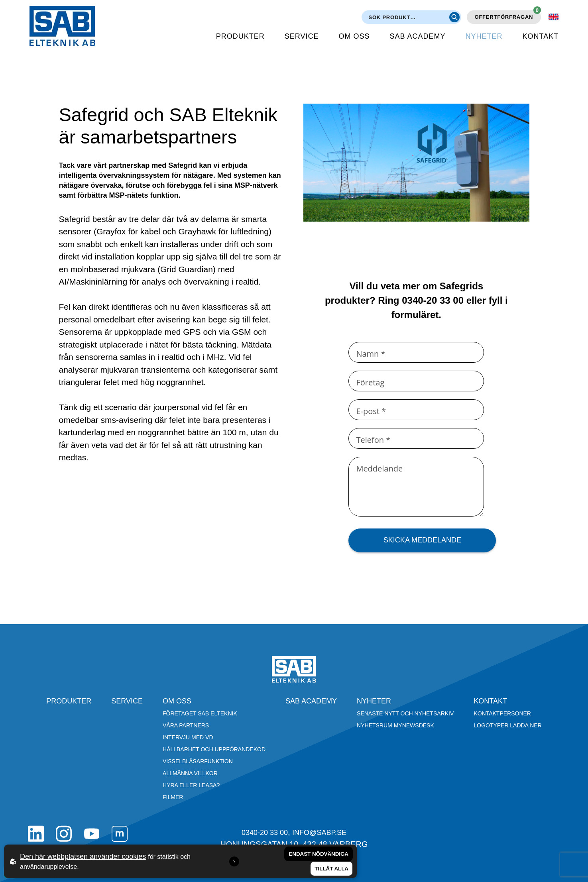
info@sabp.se (319, 833)
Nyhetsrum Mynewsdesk (395, 725)
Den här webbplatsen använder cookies (83, 856)
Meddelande (379, 469)
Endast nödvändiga (319, 854)
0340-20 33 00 (265, 833)
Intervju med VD (188, 737)
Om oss (354, 36)
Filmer (173, 797)
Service (302, 36)
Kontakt (541, 36)
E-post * (371, 411)
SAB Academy (418, 36)
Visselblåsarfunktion (198, 761)
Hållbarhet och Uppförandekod (214, 749)
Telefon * (373, 440)
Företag (370, 382)
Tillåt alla (331, 869)
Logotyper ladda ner (507, 725)
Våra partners (186, 725)
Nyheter (484, 36)
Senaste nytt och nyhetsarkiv (405, 713)
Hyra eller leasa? (191, 785)
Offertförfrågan (508, 15)
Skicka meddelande (422, 540)
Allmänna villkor (190, 773)
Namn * (371, 354)
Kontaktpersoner (502, 713)
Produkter (240, 36)
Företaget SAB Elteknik (200, 713)
